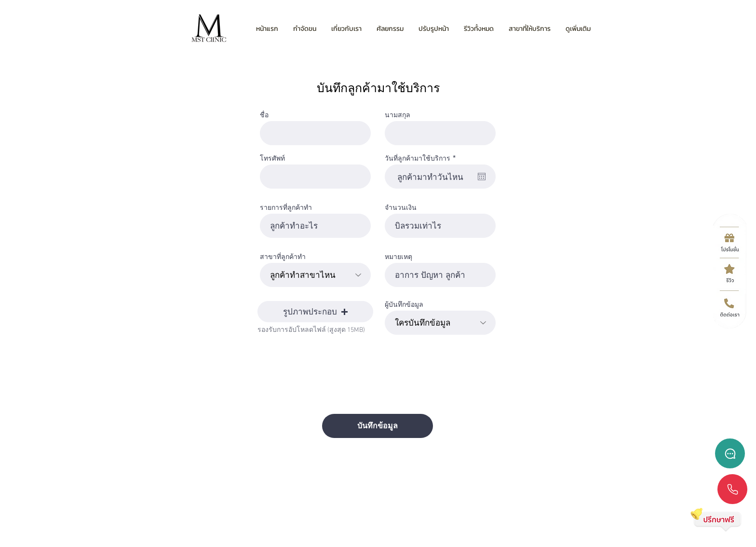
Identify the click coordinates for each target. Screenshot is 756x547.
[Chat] (730, 453)
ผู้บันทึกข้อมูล (404, 304)
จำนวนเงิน (401, 207)
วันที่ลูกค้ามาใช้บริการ (422, 158)
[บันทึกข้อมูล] (378, 426)
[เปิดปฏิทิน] (482, 177)
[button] (315, 312)
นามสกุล (398, 115)
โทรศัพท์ (272, 158)
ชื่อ (264, 115)
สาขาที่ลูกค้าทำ (283, 257)
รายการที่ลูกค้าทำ (286, 207)
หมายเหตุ (398, 257)
